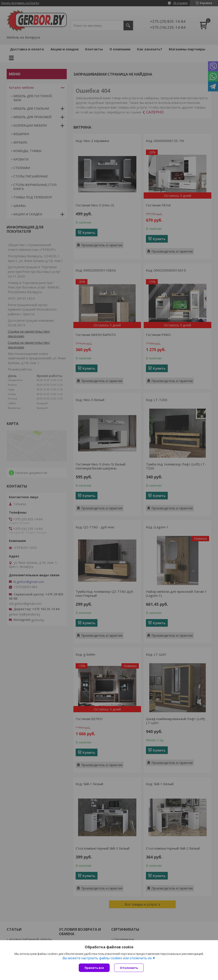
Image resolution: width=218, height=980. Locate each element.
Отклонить (129, 968)
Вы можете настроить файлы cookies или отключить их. (107, 958)
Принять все (94, 968)
